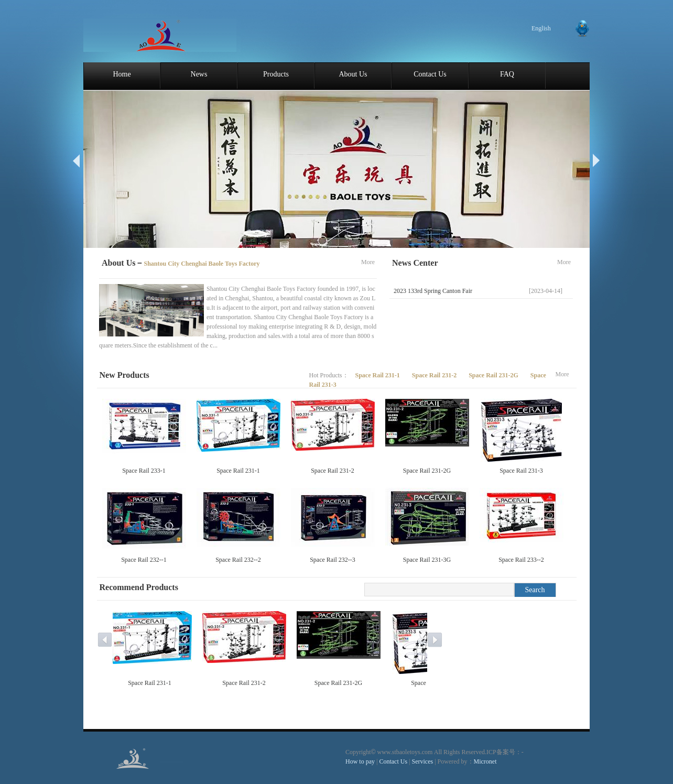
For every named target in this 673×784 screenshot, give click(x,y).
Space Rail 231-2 (435, 375)
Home (122, 74)
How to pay (360, 761)
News (199, 74)
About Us (353, 74)
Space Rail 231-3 (521, 471)
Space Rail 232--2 (238, 560)
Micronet (485, 761)
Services (423, 761)
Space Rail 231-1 (378, 375)
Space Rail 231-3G (427, 560)
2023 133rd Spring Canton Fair (433, 291)
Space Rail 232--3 (333, 560)
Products (276, 74)
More (368, 262)
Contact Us (430, 74)
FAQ (507, 74)
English (541, 28)
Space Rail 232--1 (144, 560)
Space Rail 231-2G (494, 375)
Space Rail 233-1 (144, 471)
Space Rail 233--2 (521, 560)
